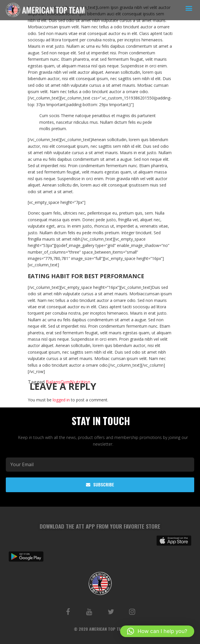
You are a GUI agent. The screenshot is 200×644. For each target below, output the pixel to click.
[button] (189, 8)
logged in (61, 400)
